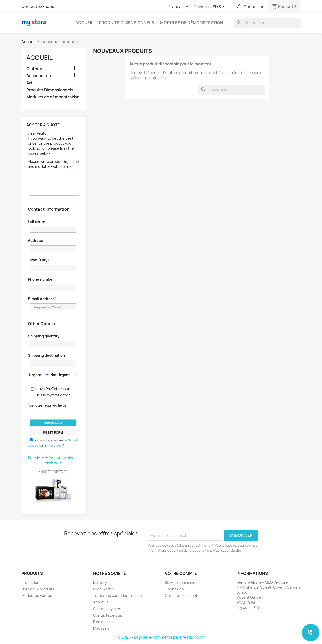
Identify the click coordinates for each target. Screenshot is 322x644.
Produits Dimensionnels (127, 23)
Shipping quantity (44, 336)
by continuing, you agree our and (53, 443)
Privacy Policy (54, 446)
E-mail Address (41, 299)
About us (101, 602)
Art (30, 83)
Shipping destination (46, 355)
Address (35, 241)
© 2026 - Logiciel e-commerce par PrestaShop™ (161, 637)
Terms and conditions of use (117, 596)
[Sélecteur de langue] (179, 7)
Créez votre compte (182, 596)
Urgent (35, 375)
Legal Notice (104, 589)
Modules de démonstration (192, 23)
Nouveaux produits (38, 589)
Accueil (84, 23)
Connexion (174, 589)
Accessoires (39, 76)
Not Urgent (60, 375)
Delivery (100, 582)
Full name (36, 221)
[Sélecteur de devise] (218, 7)
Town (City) (38, 260)
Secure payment (107, 609)
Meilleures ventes (37, 596)
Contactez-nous (38, 6)
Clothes (34, 69)
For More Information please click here (53, 460)
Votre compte (181, 573)
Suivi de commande (181, 582)
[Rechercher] (267, 23)
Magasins (101, 628)
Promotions (31, 582)
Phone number (41, 279)
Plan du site (103, 622)
